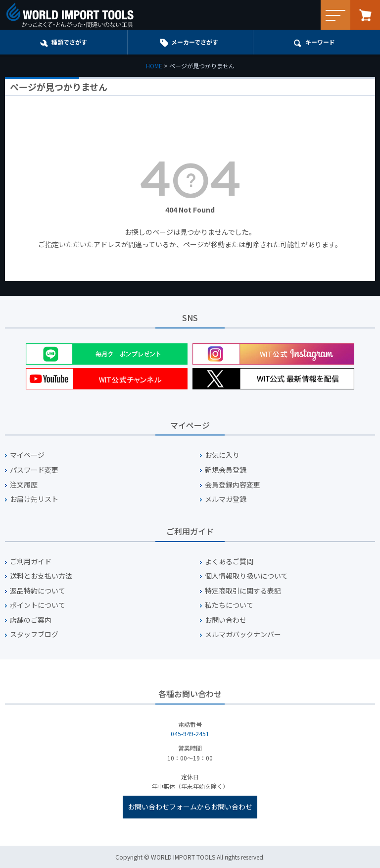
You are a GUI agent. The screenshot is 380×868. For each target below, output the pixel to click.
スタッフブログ (34, 634)
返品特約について (38, 591)
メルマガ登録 (226, 499)
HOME (154, 66)
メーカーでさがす (195, 42)
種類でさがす (69, 42)
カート (365, 15)
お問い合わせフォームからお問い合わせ (190, 807)
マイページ (27, 455)
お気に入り (222, 455)
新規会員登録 (226, 470)
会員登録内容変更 (233, 485)
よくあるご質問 (229, 562)
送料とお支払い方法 (41, 576)
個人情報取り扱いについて (246, 576)
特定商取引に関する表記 (243, 591)
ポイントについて (38, 605)
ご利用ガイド (31, 562)
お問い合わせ (226, 620)
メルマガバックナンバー (243, 634)
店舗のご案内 (31, 620)
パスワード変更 (34, 470)
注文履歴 (24, 485)
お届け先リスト (34, 499)
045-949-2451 (190, 733)
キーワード (320, 42)
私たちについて (229, 605)
